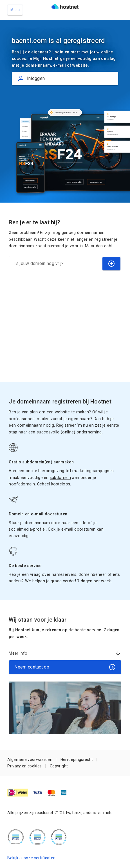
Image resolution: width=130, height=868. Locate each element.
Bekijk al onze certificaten (31, 858)
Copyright (59, 766)
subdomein (60, 478)
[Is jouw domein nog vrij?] (55, 264)
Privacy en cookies (24, 766)
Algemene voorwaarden (30, 759)
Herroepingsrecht (77, 759)
